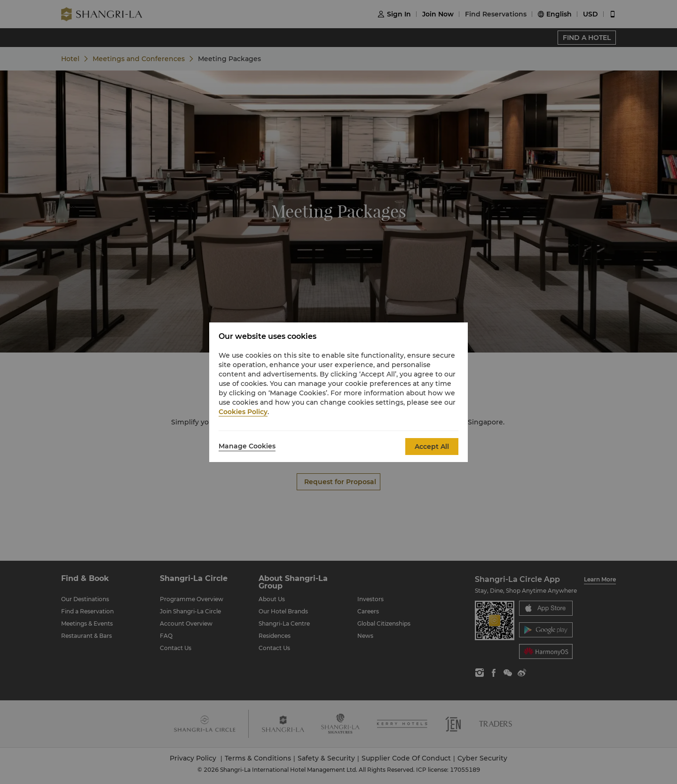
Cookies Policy (243, 412)
